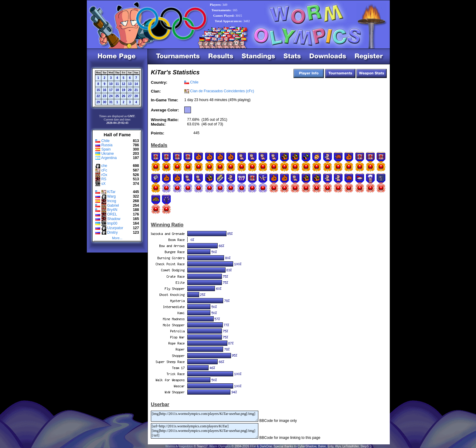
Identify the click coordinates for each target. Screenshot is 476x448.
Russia (107, 145)
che (104, 166)
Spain (106, 149)
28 (136, 96)
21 (136, 90)
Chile (105, 141)
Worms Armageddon (179, 446)
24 (111, 96)
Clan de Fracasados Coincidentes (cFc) (222, 91)
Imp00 (112, 223)
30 (105, 102)
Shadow (114, 219)
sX (104, 184)
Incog (112, 201)
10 (111, 84)
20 (130, 90)
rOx (104, 175)
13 (130, 84)
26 (123, 96)
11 (117, 84)
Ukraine (108, 154)
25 (117, 96)
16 (105, 90)
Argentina (109, 158)
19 (123, 90)
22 (98, 96)
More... (117, 238)
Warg (111, 196)
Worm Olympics (220, 446)
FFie (253, 446)
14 (136, 84)
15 (98, 90)
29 (98, 102)
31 (111, 102)
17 (111, 90)
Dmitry (112, 232)
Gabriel (113, 205)
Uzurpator (115, 228)
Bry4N (112, 210)
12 (123, 84)
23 (105, 96)
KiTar (111, 192)
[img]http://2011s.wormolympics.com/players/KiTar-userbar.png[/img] (205, 416)
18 (117, 90)
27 (130, 96)
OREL (112, 214)
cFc (104, 170)
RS (104, 179)
